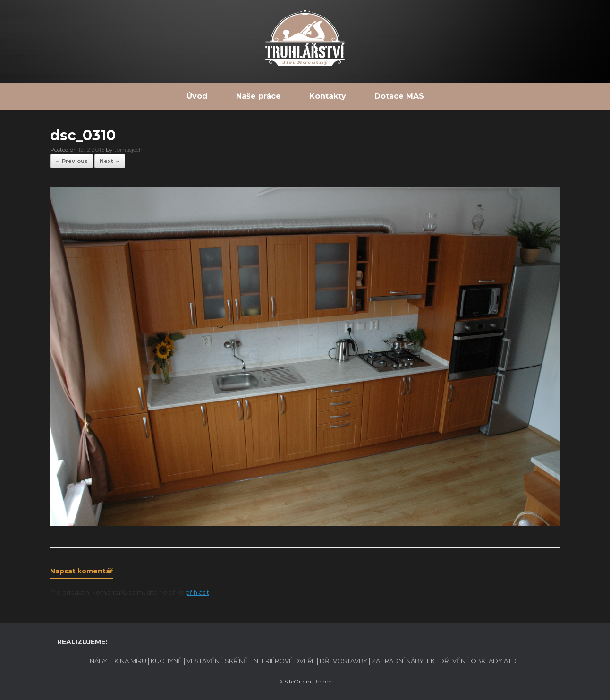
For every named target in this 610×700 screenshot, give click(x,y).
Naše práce (258, 96)
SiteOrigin (298, 682)
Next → (110, 161)
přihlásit (197, 592)
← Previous (72, 161)
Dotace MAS (399, 96)
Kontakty (328, 96)
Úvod (197, 96)
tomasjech (128, 149)
